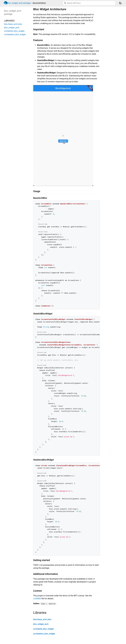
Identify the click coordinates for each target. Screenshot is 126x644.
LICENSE (37, 599)
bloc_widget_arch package (19, 3)
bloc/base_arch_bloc (42, 619)
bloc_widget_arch (41, 624)
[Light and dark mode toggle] (120, 3)
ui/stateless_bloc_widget (44, 634)
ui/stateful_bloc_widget (43, 629)
